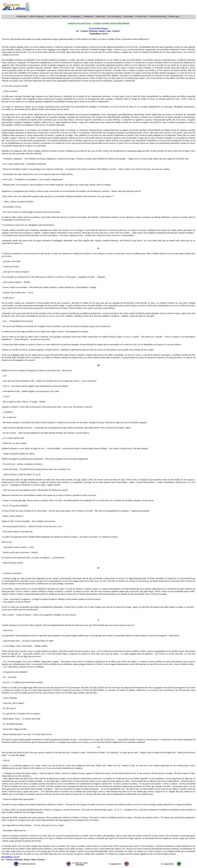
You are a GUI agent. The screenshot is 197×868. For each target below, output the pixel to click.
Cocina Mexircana (158, 16)
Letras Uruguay (36, 16)
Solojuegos (75, 16)
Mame (65, 16)
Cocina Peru (141, 16)
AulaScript (100, 16)
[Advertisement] (115, 7)
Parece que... (175, 16)
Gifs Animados (114, 16)
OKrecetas (128, 16)
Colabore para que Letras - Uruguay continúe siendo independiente (98, 23)
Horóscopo (22, 16)
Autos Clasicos (53, 16)
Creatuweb (88, 16)
